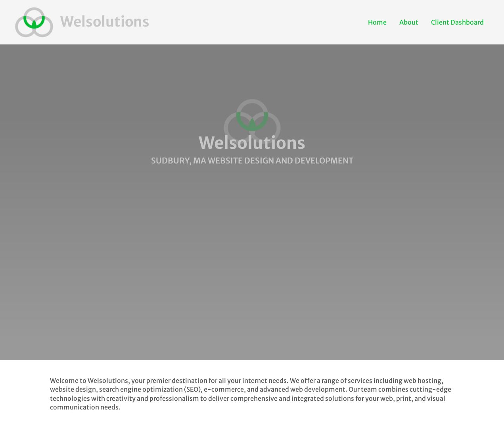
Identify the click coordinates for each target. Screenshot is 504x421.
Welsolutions (105, 22)
